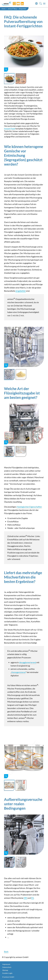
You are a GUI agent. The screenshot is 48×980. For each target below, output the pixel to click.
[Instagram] (13, 4)
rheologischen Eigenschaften (29, 507)
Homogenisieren (18, 672)
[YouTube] (17, 4)
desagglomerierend (28, 662)
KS (32, 898)
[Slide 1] (9, 79)
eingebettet (21, 291)
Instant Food (10, 129)
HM (25, 898)
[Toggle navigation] (44, 4)
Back (6, 952)
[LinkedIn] (21, 4)
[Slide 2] (21, 79)
